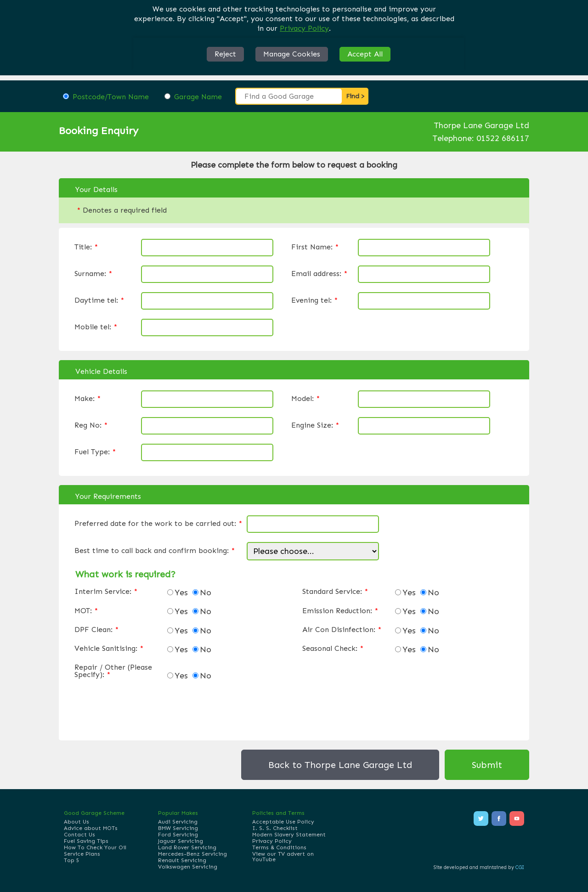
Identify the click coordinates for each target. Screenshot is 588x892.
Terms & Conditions (279, 847)
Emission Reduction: (340, 611)
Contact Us (79, 835)
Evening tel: (314, 300)
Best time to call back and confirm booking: (155, 551)
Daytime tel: (99, 300)
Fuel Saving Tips (86, 841)
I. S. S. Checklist (275, 828)
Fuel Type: (95, 452)
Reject (225, 54)
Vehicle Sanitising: (109, 649)
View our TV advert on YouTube (283, 857)
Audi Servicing (178, 822)
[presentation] (144, 708)
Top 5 (71, 860)
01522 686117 (503, 138)
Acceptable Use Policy (283, 822)
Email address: (319, 274)
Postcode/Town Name (111, 97)
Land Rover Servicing (187, 847)
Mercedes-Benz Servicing (192, 854)
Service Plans (82, 854)
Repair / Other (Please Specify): (113, 671)
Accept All (365, 54)
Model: (305, 399)
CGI (520, 867)
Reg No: (91, 425)
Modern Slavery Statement (289, 835)
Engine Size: (315, 425)
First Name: (315, 247)
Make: (88, 399)
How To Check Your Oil (95, 847)
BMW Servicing (178, 828)
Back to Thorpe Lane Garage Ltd (340, 765)
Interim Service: (106, 592)
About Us (76, 822)
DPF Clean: (96, 630)
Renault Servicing (182, 860)
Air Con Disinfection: (342, 630)
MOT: (86, 611)
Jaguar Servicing (181, 841)
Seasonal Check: (333, 649)
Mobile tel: (96, 327)
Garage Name (198, 97)
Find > (355, 96)
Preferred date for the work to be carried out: (158, 524)
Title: (86, 247)
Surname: (93, 274)
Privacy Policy (304, 28)
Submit (487, 765)
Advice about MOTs (91, 828)
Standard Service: (335, 592)
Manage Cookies (292, 54)
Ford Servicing (178, 835)
